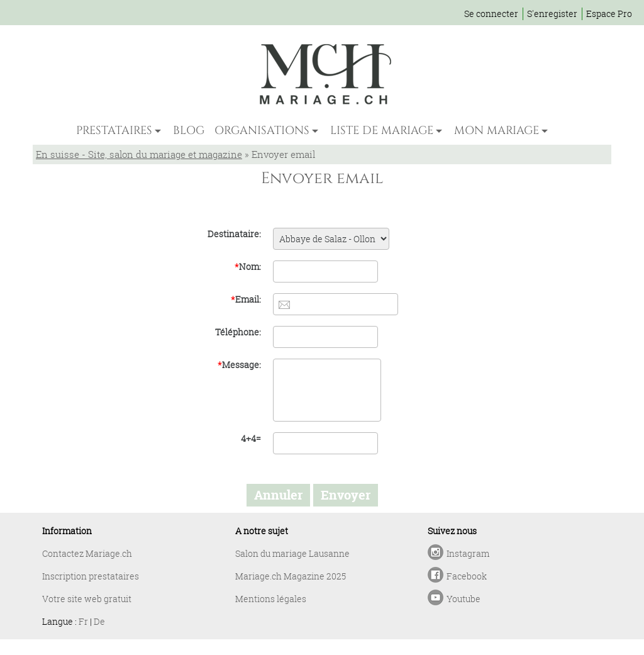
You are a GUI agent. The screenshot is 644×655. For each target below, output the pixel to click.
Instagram (468, 553)
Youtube (464, 599)
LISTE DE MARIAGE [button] (382, 131)
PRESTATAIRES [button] (114, 131)
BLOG (189, 131)
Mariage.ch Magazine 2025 (291, 576)
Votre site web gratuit (87, 599)
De (99, 621)
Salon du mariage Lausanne (292, 553)
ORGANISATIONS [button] (262, 131)
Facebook (467, 576)
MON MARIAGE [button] (497, 131)
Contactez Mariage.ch (87, 553)
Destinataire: (234, 234)
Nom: (248, 266)
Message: (239, 365)
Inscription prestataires (91, 576)
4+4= (251, 438)
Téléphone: (238, 332)
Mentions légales (271, 599)
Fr (83, 621)
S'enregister (552, 14)
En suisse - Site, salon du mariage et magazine (139, 154)
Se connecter (491, 14)
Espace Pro (609, 14)
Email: (246, 299)
